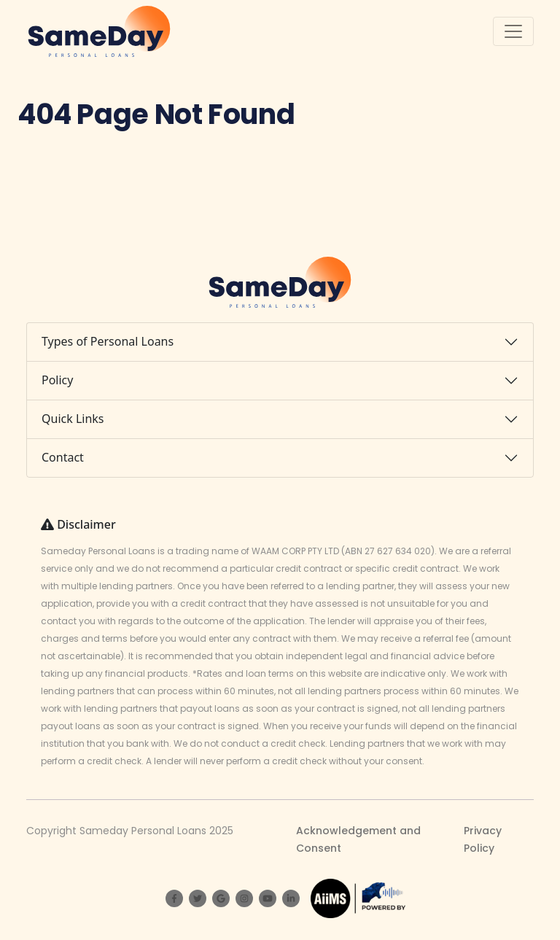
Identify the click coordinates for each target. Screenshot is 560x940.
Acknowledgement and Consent (358, 839)
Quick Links (73, 419)
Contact (63, 457)
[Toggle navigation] (513, 31)
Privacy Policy (483, 839)
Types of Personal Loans (108, 341)
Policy (57, 380)
